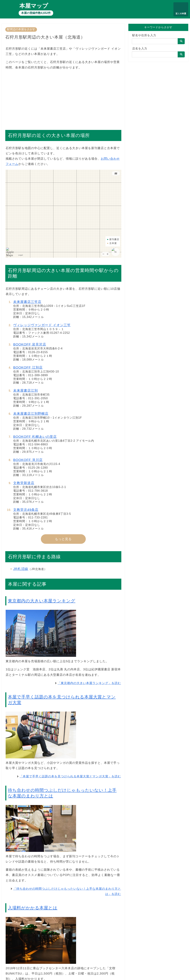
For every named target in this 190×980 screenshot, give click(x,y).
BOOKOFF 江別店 (28, 367)
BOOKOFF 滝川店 (28, 460)
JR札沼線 (21, 569)
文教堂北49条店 (26, 510)
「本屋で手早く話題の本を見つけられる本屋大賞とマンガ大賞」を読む (70, 776)
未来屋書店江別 (26, 391)
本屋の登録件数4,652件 (36, 13)
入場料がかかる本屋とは (33, 908)
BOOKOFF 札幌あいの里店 (35, 437)
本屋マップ (34, 6)
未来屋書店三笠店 (27, 302)
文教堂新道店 (24, 483)
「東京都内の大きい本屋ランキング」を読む (89, 683)
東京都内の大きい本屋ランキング (42, 601)
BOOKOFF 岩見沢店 (30, 344)
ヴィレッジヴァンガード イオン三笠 (42, 325)
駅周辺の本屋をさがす (21, 29)
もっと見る (63, 539)
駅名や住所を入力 (144, 35)
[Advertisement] (63, 98)
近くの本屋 (181, 14)
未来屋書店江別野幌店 (31, 414)
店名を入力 (140, 48)
